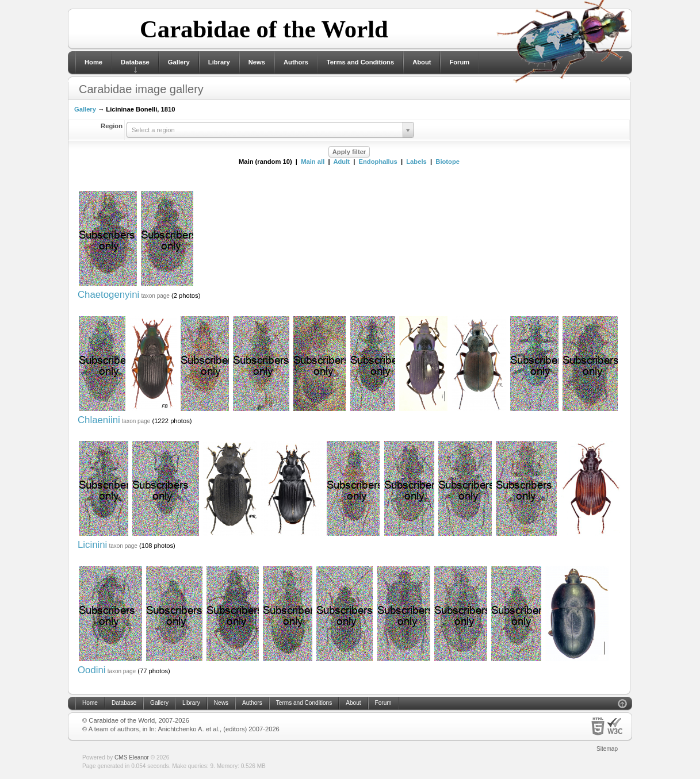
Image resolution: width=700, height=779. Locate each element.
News (257, 62)
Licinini (92, 545)
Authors (296, 62)
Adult (341, 162)
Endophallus (378, 162)
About (422, 62)
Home (93, 62)
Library (219, 62)
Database (135, 62)
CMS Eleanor (132, 757)
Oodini (92, 670)
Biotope (447, 162)
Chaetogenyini (108, 295)
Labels (416, 162)
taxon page (155, 296)
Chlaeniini (99, 420)
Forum (459, 62)
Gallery (179, 62)
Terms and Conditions (360, 62)
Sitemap (607, 749)
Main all (313, 162)
